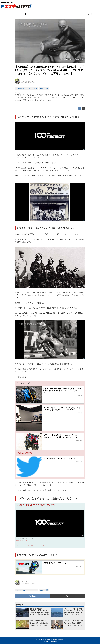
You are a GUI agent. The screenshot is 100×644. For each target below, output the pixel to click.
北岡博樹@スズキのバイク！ (31, 82)
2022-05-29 (25, 80)
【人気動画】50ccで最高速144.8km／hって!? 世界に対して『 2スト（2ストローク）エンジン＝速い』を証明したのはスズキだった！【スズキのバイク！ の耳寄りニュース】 (49, 70)
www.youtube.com (22, 540)
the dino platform (52, 642)
